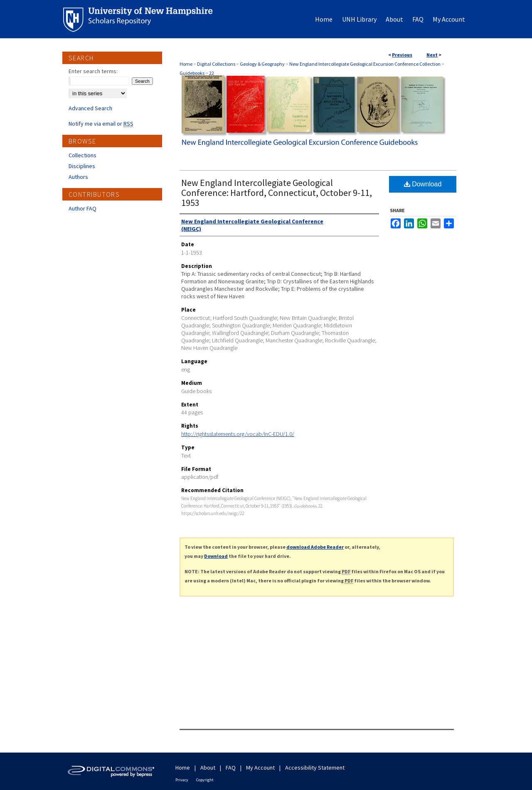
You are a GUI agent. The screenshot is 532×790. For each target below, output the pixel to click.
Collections (83, 155)
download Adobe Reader (315, 547)
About (208, 768)
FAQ (231, 768)
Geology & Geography (262, 64)
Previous (402, 55)
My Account (260, 768)
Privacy (182, 780)
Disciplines (82, 166)
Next (432, 55)
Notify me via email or (101, 124)
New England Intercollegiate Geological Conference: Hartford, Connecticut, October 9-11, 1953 (277, 193)
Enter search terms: (93, 71)
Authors (78, 177)
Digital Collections (216, 64)
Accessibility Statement (315, 768)
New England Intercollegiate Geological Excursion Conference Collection (365, 64)
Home (186, 64)
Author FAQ (83, 208)
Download (423, 184)
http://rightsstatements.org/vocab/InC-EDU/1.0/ (238, 434)
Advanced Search (90, 108)
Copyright (205, 780)
